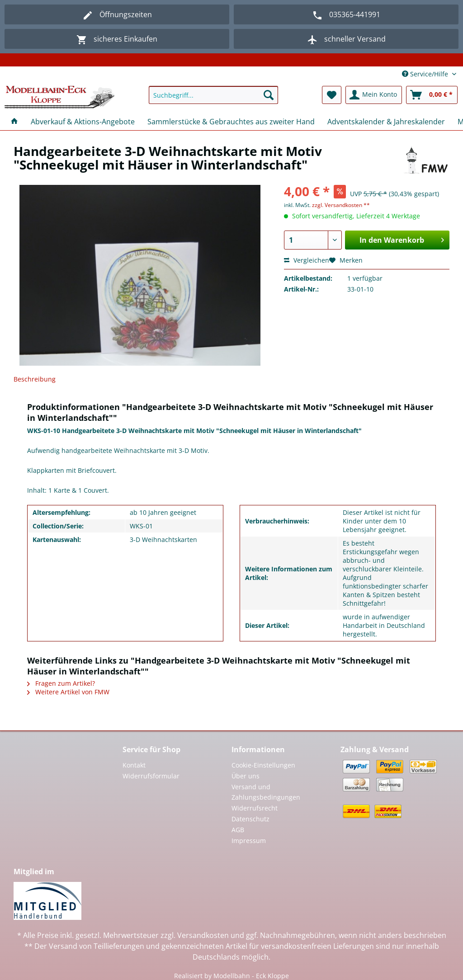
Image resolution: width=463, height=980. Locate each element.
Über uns (246, 776)
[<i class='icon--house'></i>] (14, 122)
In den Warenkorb (402, 239)
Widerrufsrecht (255, 808)
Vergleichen (307, 260)
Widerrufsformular (151, 776)
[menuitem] (214, 99)
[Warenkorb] (432, 95)
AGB (238, 830)
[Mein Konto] (374, 95)
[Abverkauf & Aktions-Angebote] (83, 122)
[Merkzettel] (332, 95)
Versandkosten (203, 935)
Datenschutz (250, 819)
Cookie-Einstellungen (263, 765)
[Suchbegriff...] (214, 95)
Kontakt (134, 765)
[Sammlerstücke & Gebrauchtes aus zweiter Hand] (231, 122)
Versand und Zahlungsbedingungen (266, 792)
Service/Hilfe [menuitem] (426, 74)
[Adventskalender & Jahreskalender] (386, 122)
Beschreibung (35, 379)
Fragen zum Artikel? (61, 683)
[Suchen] (269, 95)
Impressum (249, 841)
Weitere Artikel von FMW (68, 692)
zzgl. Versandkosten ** (341, 205)
